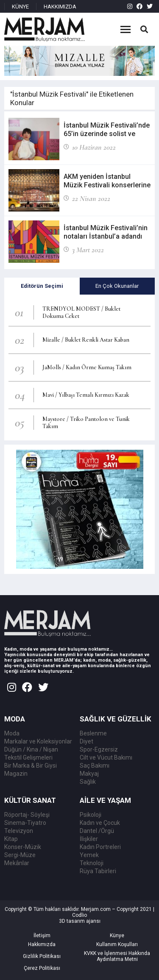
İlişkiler (89, 839)
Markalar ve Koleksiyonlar (38, 741)
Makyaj (89, 774)
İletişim (42, 935)
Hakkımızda (42, 944)
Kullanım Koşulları (117, 944)
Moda (12, 733)
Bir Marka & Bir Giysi (31, 766)
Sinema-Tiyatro (25, 823)
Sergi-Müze (20, 855)
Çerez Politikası (42, 968)
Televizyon (19, 831)
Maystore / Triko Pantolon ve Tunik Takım (86, 423)
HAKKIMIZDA (60, 7)
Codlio (79, 915)
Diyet (86, 741)
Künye (117, 935)
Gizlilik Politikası (42, 956)
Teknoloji (92, 863)
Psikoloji (91, 815)
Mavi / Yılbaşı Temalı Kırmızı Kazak (86, 395)
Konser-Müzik (23, 847)
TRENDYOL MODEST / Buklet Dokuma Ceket (81, 312)
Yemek (89, 855)
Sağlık (88, 782)
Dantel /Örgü (97, 831)
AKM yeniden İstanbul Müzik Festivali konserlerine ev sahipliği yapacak (107, 185)
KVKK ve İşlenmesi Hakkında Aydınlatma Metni (117, 956)
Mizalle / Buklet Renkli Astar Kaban (86, 340)
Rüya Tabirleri (98, 871)
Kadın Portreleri (100, 847)
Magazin (16, 774)
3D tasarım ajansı (80, 921)
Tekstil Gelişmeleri (28, 757)
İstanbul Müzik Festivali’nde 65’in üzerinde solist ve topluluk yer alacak (107, 134)
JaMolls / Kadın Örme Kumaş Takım (87, 367)
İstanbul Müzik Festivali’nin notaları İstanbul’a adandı (106, 232)
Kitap (11, 839)
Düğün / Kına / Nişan (31, 749)
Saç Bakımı (95, 766)
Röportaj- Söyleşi (27, 815)
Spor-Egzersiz (99, 749)
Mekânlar (17, 863)
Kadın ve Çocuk (100, 823)
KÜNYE (20, 7)
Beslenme (93, 733)
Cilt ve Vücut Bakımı (106, 757)
